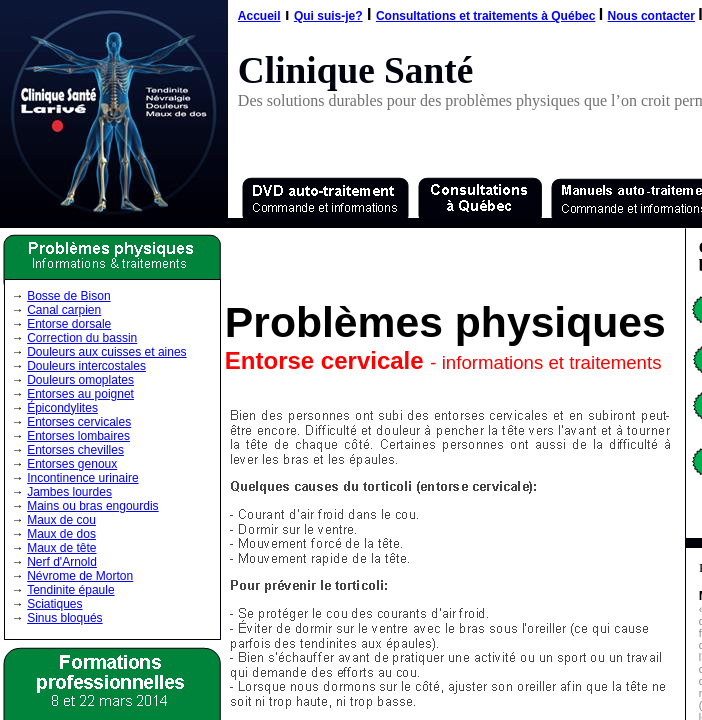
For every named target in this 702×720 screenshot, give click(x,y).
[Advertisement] (454, 260)
